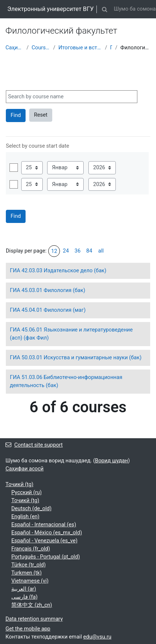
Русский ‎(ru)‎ (26, 492)
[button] (104, 9)
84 (89, 251)
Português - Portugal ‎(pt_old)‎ (46, 557)
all (101, 251)
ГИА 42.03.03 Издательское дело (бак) (58, 270)
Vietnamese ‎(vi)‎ (30, 581)
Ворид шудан (111, 461)
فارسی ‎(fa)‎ (24, 597)
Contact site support (34, 445)
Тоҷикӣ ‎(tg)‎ (19, 484)
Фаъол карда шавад (14, 168)
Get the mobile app (28, 629)
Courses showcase (41, 48)
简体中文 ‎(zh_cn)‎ (32, 605)
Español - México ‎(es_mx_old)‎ (47, 533)
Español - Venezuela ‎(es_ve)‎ (44, 541)
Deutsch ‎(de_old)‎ (31, 508)
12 (54, 251)
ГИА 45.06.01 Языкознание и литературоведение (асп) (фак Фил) (71, 334)
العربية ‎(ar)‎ (24, 589)
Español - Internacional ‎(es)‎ (44, 524)
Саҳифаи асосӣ (14, 48)
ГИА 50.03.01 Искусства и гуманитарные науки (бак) (76, 357)
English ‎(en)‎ (25, 516)
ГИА (111, 48)
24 (66, 251)
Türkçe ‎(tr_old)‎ (28, 565)
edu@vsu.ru (97, 637)
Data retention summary (34, 619)
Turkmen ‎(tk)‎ (26, 573)
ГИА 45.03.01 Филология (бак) (47, 290)
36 (77, 251)
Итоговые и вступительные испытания (80, 48)
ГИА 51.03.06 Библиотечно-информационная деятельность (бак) (66, 381)
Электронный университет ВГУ (50, 9)
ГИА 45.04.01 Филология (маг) (48, 310)
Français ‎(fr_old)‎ (31, 549)
